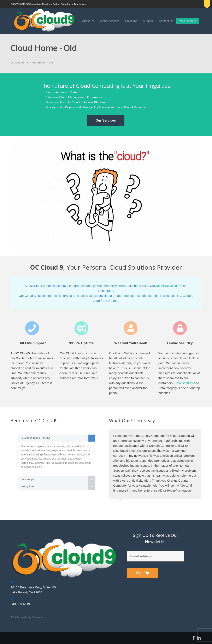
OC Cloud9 (17, 63)
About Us (88, 21)
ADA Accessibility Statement (27, 617)
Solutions (131, 21)
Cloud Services (110, 21)
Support (148, 21)
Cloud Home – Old (41, 63)
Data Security (184, 383)
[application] (106, 196)
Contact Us (166, 21)
